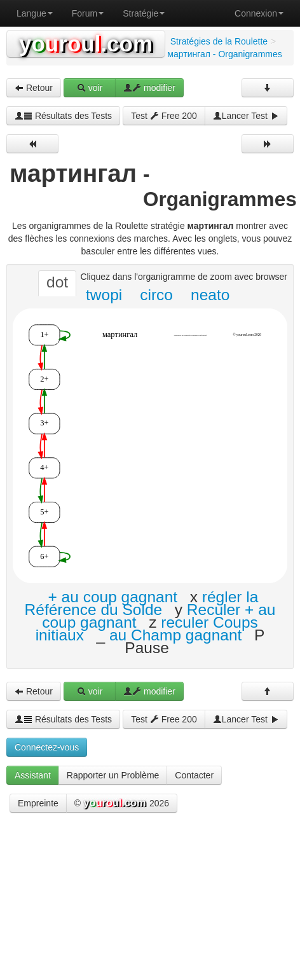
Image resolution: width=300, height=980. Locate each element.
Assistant (33, 775)
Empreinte (38, 803)
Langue (35, 13)
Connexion (259, 13)
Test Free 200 (164, 116)
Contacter (194, 775)
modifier (149, 88)
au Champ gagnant (175, 635)
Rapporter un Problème (113, 775)
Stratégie (144, 13)
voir (90, 88)
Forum (88, 13)
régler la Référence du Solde (142, 603)
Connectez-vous (47, 747)
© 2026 (122, 804)
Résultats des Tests (63, 116)
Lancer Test (246, 116)
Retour (34, 88)
